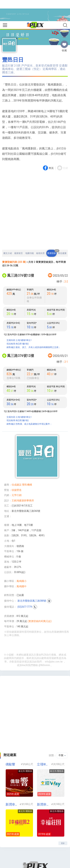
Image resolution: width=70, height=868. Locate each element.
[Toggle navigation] (5, 4)
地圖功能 (30, 232)
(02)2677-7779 (25, 586)
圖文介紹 (8, 232)
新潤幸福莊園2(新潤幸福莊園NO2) (11, 783)
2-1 (66, 341)
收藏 (64, 22)
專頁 (51, 147)
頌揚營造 (17, 469)
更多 (63, 822)
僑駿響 (10, 743)
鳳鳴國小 (22, 560)
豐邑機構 (27, 464)
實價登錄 (52, 231)
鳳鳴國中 (22, 565)
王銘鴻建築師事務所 (23, 479)
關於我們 (27, 852)
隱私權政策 (55, 852)
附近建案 (62, 232)
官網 (65, 147)
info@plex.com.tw (54, 640)
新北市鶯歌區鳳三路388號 (32, 580)
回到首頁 (14, 852)
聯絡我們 (40, 852)
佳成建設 (17, 464)
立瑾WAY (43, 743)
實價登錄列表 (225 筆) (14, 241)
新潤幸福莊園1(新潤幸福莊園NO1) (43, 783)
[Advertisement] (35, 189)
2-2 (66, 260)
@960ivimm (44, 644)
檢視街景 (40, 232)
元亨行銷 (17, 474)
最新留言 (19, 232)
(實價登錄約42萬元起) (40, 600)
